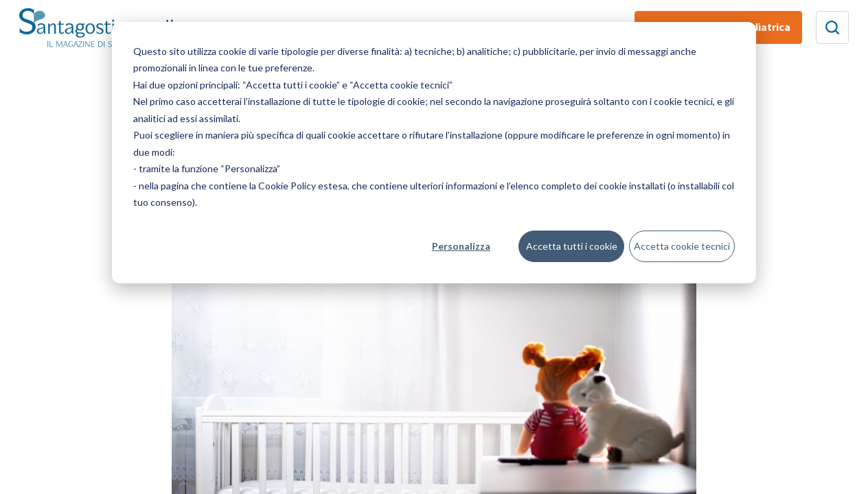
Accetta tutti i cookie (572, 246)
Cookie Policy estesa (303, 186)
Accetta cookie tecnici (682, 246)
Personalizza (461, 246)
